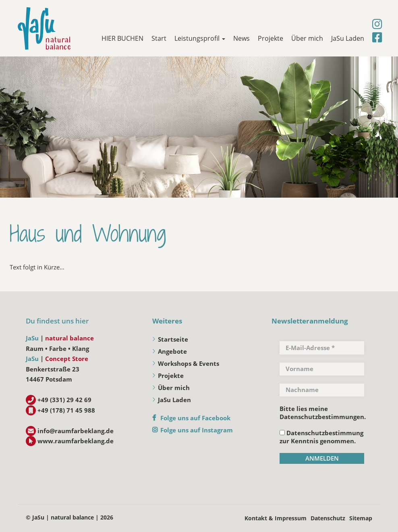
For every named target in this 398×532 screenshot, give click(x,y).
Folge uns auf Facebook (195, 418)
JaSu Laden (348, 38)
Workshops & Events (189, 363)
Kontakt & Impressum (276, 518)
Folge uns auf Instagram (197, 430)
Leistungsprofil (200, 38)
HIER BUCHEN (122, 38)
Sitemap (361, 518)
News (241, 38)
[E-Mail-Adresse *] (322, 348)
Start (159, 38)
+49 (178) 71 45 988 (66, 410)
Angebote (172, 351)
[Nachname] (322, 390)
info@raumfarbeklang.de (76, 431)
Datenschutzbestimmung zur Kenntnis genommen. (321, 437)
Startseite (173, 339)
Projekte (271, 38)
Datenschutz (328, 518)
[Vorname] (322, 369)
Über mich (307, 38)
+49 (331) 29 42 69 (64, 400)
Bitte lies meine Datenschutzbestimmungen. (323, 413)
